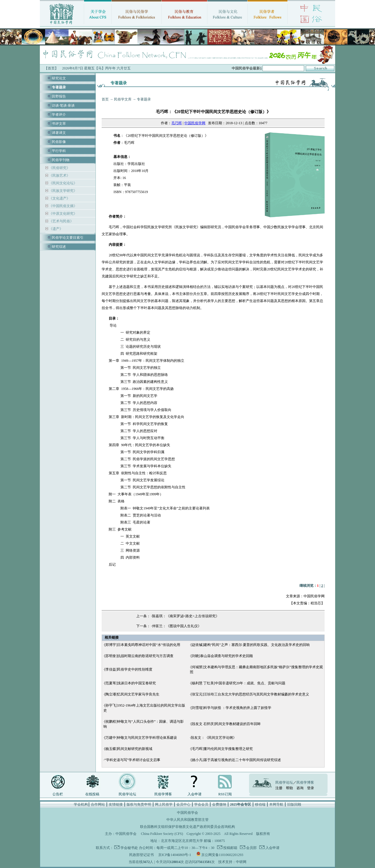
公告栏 (58, 794)
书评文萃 (59, 124)
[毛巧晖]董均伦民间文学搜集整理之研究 (222, 749)
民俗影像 (59, 142)
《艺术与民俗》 (61, 221)
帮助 (289, 788)
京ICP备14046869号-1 (175, 855)
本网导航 (276, 804)
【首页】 (51, 68)
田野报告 (59, 96)
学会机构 (81, 804)
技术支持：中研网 (232, 862)
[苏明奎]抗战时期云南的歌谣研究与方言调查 (139, 656)
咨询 (300, 788)
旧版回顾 (294, 804)
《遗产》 (56, 229)
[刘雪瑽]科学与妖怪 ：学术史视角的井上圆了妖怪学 (231, 708)
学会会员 (201, 804)
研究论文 (59, 78)
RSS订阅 (225, 794)
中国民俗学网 (195, 123)
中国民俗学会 (126, 834)
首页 (105, 99)
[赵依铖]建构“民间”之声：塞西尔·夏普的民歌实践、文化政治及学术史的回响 (250, 645)
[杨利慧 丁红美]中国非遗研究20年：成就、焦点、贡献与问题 (238, 683)
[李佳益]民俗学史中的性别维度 (128, 669)
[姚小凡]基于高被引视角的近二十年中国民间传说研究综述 (236, 760)
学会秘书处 (129, 848)
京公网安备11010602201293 (222, 855)
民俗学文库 (123, 99)
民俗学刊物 (61, 160)
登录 (311, 788)
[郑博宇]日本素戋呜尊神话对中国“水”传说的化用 (142, 645)
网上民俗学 (164, 804)
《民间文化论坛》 (63, 183)
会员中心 (183, 804)
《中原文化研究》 (63, 214)
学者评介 (59, 115)
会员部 (251, 848)
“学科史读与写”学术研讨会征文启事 (132, 760)
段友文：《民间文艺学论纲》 (214, 738)
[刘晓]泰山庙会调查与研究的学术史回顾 (222, 656)
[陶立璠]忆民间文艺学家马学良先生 (132, 694)
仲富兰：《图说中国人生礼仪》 (177, 626)
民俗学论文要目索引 (68, 238)
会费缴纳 (219, 804)
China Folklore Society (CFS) (162, 834)
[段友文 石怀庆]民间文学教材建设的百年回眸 (226, 724)
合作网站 (98, 804)
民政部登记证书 (142, 855)
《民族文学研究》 (63, 191)
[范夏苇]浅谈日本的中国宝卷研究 (130, 683)
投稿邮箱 (230, 848)
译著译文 (59, 133)
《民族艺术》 (59, 175)
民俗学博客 (163, 794)
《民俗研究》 (59, 168)
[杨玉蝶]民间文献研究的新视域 (128, 749)
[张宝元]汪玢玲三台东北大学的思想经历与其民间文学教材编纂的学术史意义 (250, 694)
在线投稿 (92, 794)
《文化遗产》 (59, 198)
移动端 (260, 804)
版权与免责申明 (139, 804)
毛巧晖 (177, 123)
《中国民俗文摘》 (63, 206)
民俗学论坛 (127, 794)
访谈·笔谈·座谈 (63, 105)
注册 (279, 788)
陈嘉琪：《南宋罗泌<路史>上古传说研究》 (186, 616)
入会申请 (195, 794)
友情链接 (116, 804)
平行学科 (59, 151)
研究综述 (59, 247)
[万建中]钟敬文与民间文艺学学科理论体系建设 (141, 738)
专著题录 (144, 99)
